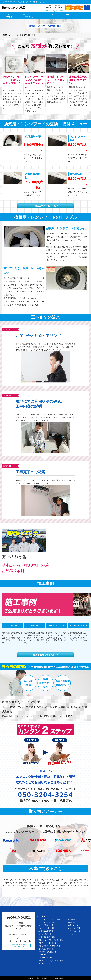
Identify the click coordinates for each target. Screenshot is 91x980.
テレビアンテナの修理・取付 (49, 946)
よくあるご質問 (74, 928)
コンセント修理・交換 (47, 922)
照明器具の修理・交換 (47, 937)
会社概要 (71, 922)
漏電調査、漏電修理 (46, 949)
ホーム (71, 934)
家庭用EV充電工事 (45, 958)
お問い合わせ (73, 925)
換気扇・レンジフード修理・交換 (51, 940)
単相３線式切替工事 (46, 931)
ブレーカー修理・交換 (47, 928)
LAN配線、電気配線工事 (47, 952)
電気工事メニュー (43, 916)
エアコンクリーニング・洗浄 (49, 919)
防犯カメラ (43, 955)
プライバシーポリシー (76, 931)
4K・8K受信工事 (45, 964)
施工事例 (71, 919)
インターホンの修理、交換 (48, 943)
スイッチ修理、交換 (46, 925)
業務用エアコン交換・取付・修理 (51, 961)
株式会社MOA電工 (42, 978)
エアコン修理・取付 (46, 934)
